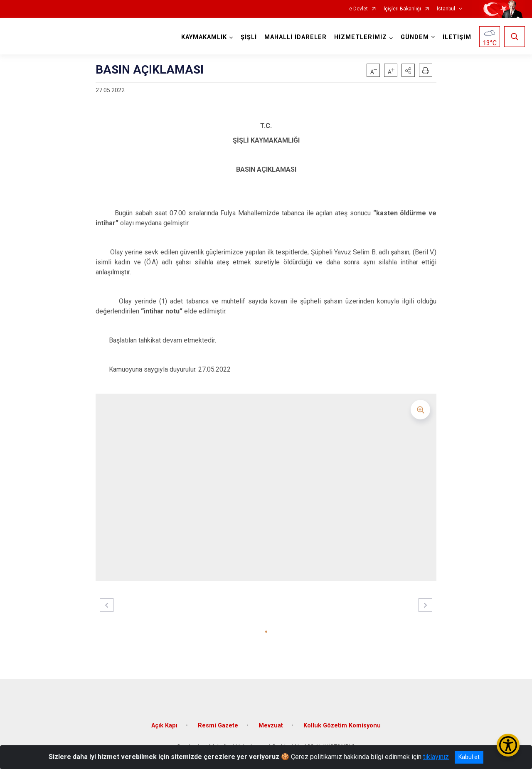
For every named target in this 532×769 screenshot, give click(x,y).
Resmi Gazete (218, 726)
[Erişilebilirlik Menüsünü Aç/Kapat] (508, 745)
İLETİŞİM (457, 37)
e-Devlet (358, 9)
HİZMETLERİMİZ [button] (361, 37)
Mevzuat (271, 726)
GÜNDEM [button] (415, 37)
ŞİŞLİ (249, 37)
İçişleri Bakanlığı (402, 9)
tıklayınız (436, 757)
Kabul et (469, 757)
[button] (408, 70)
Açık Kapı (164, 726)
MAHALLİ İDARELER (296, 37)
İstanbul (446, 9)
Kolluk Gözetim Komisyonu (342, 726)
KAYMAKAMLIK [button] (204, 37)
